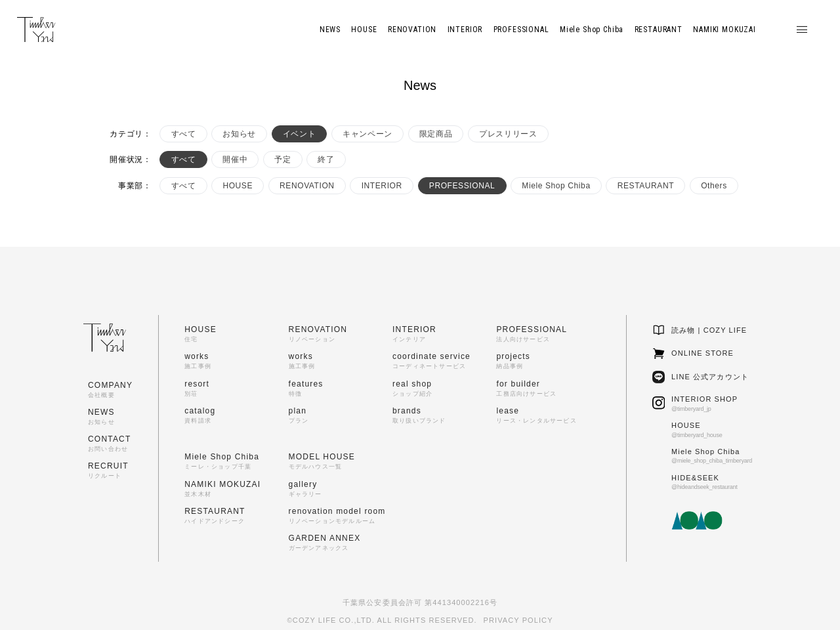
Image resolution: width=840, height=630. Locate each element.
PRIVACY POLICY (518, 620)
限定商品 (436, 134)
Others (714, 186)
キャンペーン (367, 134)
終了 (326, 159)
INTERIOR (382, 186)
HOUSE (238, 186)
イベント (299, 134)
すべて (184, 134)
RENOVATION (307, 186)
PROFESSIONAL (462, 186)
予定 (283, 159)
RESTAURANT (646, 186)
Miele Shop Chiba (556, 186)
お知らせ (239, 134)
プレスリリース (508, 134)
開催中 (235, 159)
